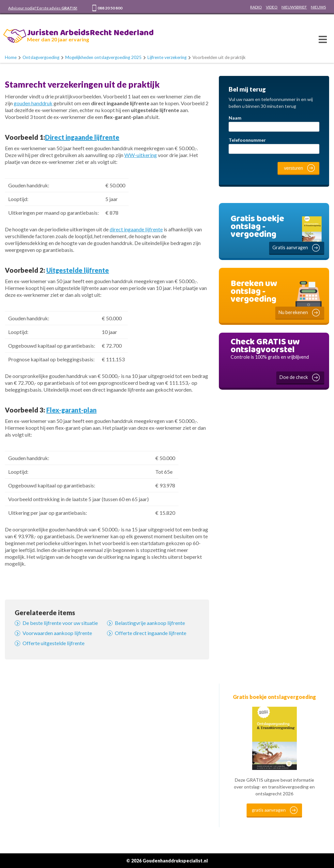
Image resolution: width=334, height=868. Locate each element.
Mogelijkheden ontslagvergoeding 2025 (103, 57)
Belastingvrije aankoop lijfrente (150, 623)
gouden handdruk (33, 103)
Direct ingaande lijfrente (82, 137)
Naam (235, 118)
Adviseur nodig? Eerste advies (43, 8)
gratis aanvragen (269, 810)
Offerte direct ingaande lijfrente (151, 633)
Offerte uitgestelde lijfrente (53, 643)
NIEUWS (318, 7)
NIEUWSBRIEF (294, 7)
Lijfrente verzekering (167, 57)
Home (11, 57)
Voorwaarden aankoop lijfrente (57, 633)
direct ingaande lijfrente (136, 229)
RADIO (256, 7)
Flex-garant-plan (71, 410)
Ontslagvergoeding (41, 57)
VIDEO (272, 7)
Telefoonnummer (247, 140)
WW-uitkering (141, 155)
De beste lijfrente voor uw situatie (60, 623)
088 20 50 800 (110, 8)
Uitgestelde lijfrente (78, 270)
